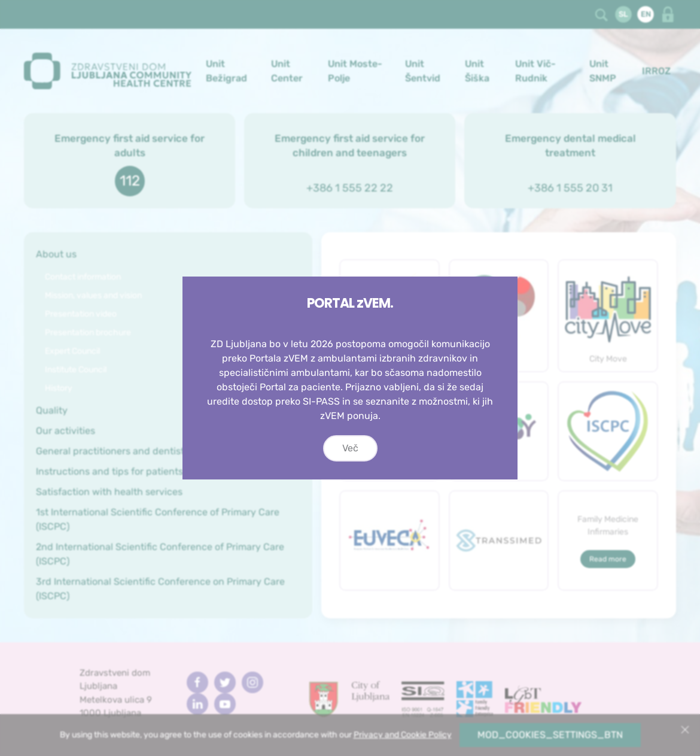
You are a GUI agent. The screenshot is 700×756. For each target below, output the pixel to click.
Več (350, 448)
